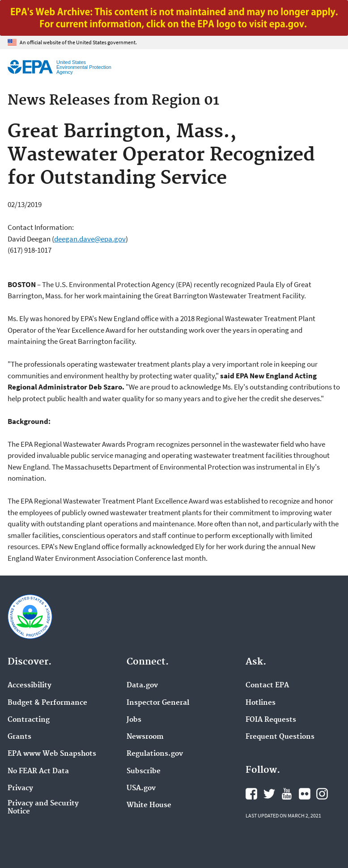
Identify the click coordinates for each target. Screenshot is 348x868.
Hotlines (261, 703)
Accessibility (30, 686)
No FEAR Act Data (38, 771)
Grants (19, 737)
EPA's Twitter (269, 794)
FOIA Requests (271, 720)
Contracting (29, 720)
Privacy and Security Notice (43, 808)
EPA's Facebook (251, 794)
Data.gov (142, 686)
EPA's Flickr (305, 794)
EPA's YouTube (287, 794)
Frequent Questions (280, 737)
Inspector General (158, 703)
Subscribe (144, 771)
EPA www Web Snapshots (52, 754)
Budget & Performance (47, 703)
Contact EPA (267, 686)
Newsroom (145, 737)
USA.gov (141, 788)
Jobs (134, 720)
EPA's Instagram (322, 794)
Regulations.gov (155, 754)
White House (149, 805)
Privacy (20, 788)
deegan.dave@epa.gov (90, 239)
